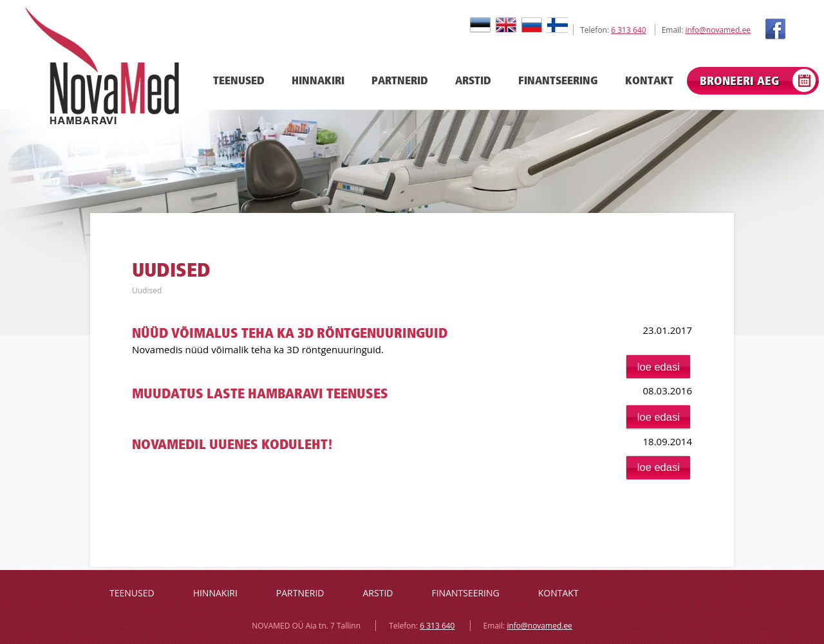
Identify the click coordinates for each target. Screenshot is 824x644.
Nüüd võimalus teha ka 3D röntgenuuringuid (290, 333)
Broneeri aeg (739, 81)
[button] (658, 367)
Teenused (239, 80)
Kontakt (649, 80)
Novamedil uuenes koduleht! (232, 444)
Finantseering (558, 80)
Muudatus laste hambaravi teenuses (260, 393)
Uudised (147, 290)
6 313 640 (628, 30)
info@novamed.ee (717, 30)
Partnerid (400, 80)
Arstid (473, 80)
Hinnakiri (318, 80)
